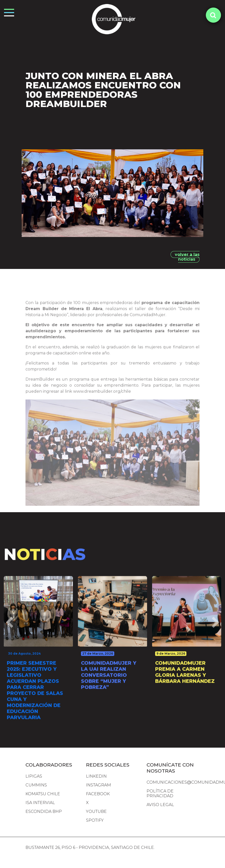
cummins (36, 785)
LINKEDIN (96, 776)
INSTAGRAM (99, 785)
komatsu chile (43, 794)
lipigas (34, 776)
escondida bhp (44, 811)
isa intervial (40, 803)
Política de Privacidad (160, 793)
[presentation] (9, 640)
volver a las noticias (187, 257)
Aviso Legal (160, 805)
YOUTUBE (96, 811)
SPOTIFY (95, 820)
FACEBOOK (98, 794)
